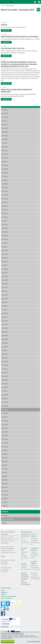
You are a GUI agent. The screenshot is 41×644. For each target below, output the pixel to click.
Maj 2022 (5, 258)
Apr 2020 (5, 339)
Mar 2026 (5, 113)
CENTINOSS (5, 627)
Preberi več (6, 30)
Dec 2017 (5, 487)
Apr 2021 (5, 298)
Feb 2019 (5, 373)
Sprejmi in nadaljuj (8, 642)
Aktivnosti (5, 515)
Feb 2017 (5, 454)
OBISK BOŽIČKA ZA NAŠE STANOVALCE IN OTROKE (20, 37)
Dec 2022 (5, 284)
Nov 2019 (5, 406)
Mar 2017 (5, 458)
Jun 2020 (5, 347)
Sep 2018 (5, 436)
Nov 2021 (5, 321)
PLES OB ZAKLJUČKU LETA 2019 (13, 48)
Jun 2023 (5, 217)
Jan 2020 (5, 328)
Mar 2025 (5, 128)
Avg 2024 (5, 184)
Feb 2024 (5, 162)
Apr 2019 (5, 380)
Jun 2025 (5, 139)
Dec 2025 (5, 158)
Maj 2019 (5, 384)
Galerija (4, 523)
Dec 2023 (5, 239)
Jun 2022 (5, 261)
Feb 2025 (5, 125)
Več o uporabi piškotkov (34, 641)
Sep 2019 (5, 398)
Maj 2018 (5, 428)
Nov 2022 (5, 280)
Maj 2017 (5, 465)
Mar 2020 (5, 336)
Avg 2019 (5, 395)
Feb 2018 (5, 417)
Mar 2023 (5, 206)
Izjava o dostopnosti (6, 598)
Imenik (3, 556)
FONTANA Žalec (25, 535)
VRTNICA (24, 563)
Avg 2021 (5, 313)
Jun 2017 (5, 469)
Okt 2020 (5, 358)
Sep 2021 (5, 317)
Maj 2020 (5, 343)
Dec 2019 (5, 410)
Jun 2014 (5, 502)
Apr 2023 (5, 210)
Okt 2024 (5, 191)
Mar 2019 (5, 376)
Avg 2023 (5, 224)
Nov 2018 (5, 443)
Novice (3, 591)
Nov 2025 (5, 154)
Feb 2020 (5, 332)
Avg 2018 (5, 432)
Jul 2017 (4, 473)
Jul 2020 (4, 350)
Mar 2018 (5, 421)
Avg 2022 (5, 269)
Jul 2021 (4, 310)
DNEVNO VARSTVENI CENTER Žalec (25, 575)
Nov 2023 (5, 236)
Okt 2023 (5, 232)
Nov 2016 (5, 491)
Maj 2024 (5, 173)
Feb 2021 (5, 291)
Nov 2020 (5, 361)
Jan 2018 (5, 413)
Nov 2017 (5, 484)
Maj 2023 (5, 213)
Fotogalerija (4, 593)
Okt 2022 (5, 276)
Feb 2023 (5, 202)
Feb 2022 (5, 247)
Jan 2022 (5, 243)
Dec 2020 (5, 365)
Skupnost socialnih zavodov (9, 596)
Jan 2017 (5, 450)
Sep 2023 (5, 228)
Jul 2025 (4, 143)
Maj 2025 (5, 136)
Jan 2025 (5, 121)
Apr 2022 (5, 254)
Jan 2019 (5, 369)
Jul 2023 (4, 221)
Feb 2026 (5, 110)
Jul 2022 (4, 265)
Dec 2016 (5, 495)
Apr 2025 (5, 132)
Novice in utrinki (10, 6)
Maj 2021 (5, 302)
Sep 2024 (5, 187)
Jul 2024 (4, 180)
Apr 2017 (5, 461)
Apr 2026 (5, 117)
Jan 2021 (5, 287)
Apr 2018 (5, 424)
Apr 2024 (5, 169)
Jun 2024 (5, 176)
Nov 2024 (5, 195)
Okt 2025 (5, 150)
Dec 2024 (5, 199)
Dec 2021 (5, 324)
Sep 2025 (5, 147)
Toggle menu (39, 2)
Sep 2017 (5, 476)
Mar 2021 (5, 295)
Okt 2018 (5, 439)
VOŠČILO (4, 25)
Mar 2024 (5, 165)
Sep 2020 (5, 354)
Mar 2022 (5, 250)
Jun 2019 (5, 387)
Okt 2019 (5, 402)
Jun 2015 (5, 498)
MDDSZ (3, 594)
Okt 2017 (5, 480)
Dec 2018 (5, 447)
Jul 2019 (4, 391)
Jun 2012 (5, 506)
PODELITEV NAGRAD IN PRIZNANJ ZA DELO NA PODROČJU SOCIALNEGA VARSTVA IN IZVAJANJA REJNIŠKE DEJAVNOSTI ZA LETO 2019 (19, 64)
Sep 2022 (5, 273)
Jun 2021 (5, 306)
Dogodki (3, 6)
